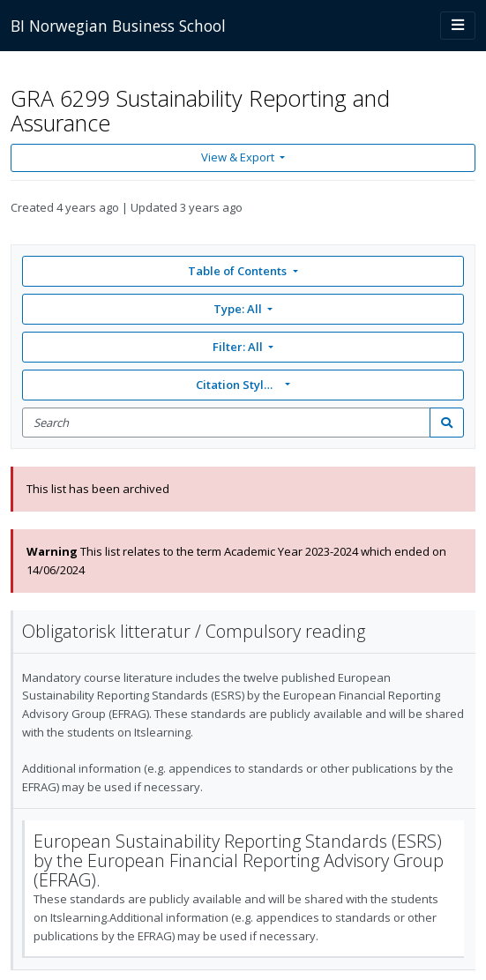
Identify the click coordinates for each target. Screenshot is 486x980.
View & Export (239, 157)
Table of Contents (239, 271)
